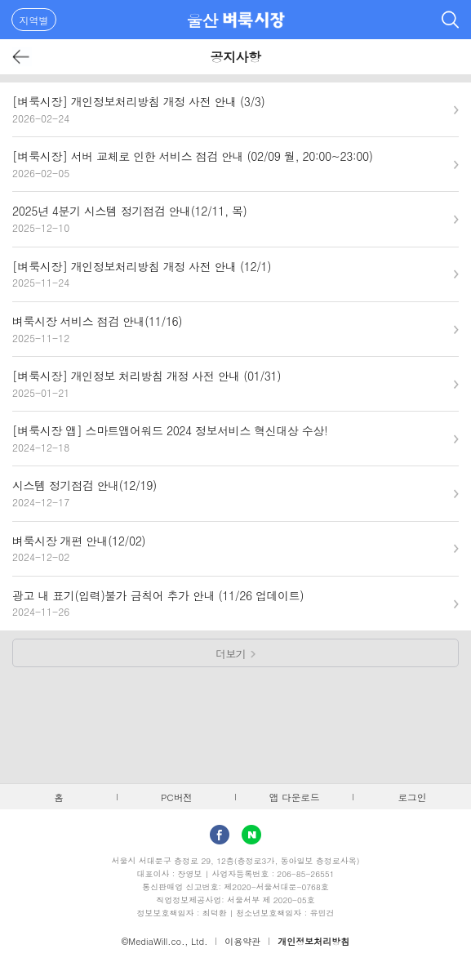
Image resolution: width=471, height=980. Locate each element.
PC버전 (177, 797)
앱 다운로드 (295, 797)
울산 (202, 20)
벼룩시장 (254, 20)
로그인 (412, 797)
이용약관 (242, 941)
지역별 (34, 20)
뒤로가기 (22, 57)
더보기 (231, 654)
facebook (220, 835)
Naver (251, 835)
